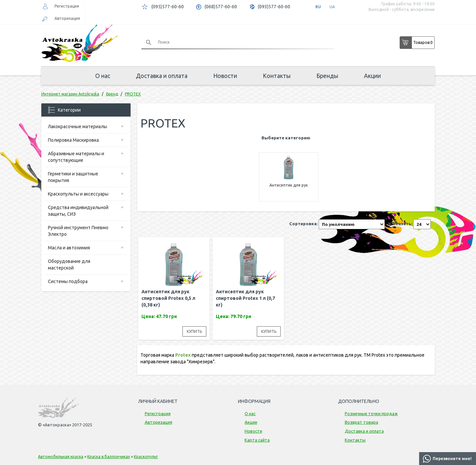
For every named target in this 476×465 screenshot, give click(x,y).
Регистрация (67, 6)
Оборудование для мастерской (69, 265)
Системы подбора (68, 281)
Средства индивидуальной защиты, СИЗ (78, 211)
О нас (103, 76)
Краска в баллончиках (109, 457)
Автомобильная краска (61, 457)
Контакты (277, 76)
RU (318, 7)
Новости (225, 76)
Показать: (401, 224)
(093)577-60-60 (274, 7)
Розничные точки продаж (371, 413)
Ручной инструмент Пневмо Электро (78, 231)
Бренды (327, 76)
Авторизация (67, 18)
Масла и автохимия (69, 248)
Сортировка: (303, 224)
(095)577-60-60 (168, 7)
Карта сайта (257, 440)
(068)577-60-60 (221, 7)
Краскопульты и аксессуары (78, 194)
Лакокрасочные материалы (78, 126)
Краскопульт (146, 457)
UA (332, 7)
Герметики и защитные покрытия (73, 177)
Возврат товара (361, 422)
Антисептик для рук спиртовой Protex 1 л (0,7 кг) (245, 298)
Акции (372, 76)
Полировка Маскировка (73, 140)
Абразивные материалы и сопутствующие (76, 157)
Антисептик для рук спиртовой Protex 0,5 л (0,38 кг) (168, 298)
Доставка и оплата (162, 76)
